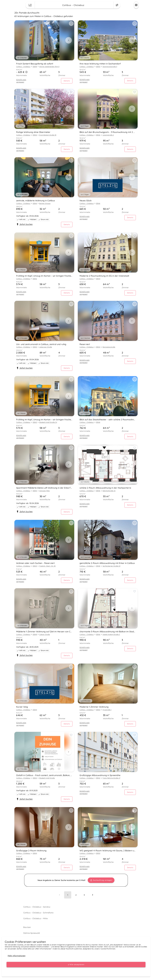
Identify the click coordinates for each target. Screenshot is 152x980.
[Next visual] (69, 40)
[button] (26, 72)
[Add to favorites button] (71, 24)
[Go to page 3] (84, 895)
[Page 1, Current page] (68, 895)
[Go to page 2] (76, 895)
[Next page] (92, 895)
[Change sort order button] (30, 5)
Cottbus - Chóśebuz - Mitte (35, 918)
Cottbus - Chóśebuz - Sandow (37, 907)
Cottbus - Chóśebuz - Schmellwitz (38, 913)
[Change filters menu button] (117, 5)
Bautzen (27, 927)
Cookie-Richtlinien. (108, 949)
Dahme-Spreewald (32, 933)
